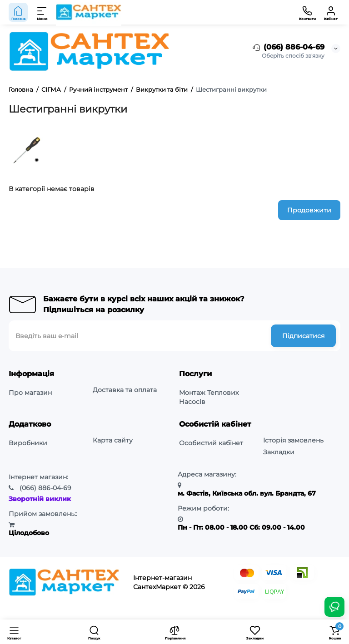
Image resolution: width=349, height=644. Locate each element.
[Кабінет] (331, 12)
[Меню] (42, 12)
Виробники (28, 443)
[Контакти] (307, 12)
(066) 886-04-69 (288, 48)
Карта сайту (113, 440)
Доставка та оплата (125, 390)
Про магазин (30, 393)
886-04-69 (45, 488)
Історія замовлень (293, 440)
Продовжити (309, 210)
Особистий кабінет (211, 443)
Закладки (279, 452)
